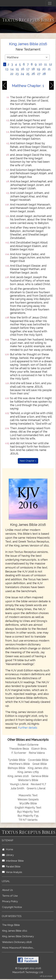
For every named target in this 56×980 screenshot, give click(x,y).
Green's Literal (36, 788)
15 (17, 69)
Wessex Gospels (28, 799)
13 (7, 69)
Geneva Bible (40, 776)
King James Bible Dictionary (18, 936)
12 (51, 64)
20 (44, 69)
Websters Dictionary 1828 (17, 942)
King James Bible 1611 (15, 931)
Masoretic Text (28, 795)
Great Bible (40, 764)
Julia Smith (18, 788)
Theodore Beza (19, 749)
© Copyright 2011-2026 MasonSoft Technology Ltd (28, 970)
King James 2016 (18, 776)
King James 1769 (28, 772)
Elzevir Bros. (39, 749)
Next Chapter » (28, 461)
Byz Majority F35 (28, 816)
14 (12, 69)
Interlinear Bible (13, 861)
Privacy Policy (10, 901)
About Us (7, 890)
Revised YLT (39, 784)
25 (28, 74)
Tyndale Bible (17, 760)
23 (17, 74)
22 (12, 74)
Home (8, 849)
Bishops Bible (17, 768)
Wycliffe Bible (28, 803)
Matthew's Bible (20, 764)
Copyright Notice (12, 907)
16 (23, 69)
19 (38, 69)
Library (8, 855)
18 (33, 69)
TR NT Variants (28, 820)
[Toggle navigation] (50, 3)
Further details (28, 728)
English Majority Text (28, 808)
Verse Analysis (12, 872)
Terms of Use (10, 896)
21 (49, 69)
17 (28, 69)
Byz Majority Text (28, 812)
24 (22, 74)
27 (39, 74)
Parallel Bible (11, 866)
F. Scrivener (19, 753)
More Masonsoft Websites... (18, 948)
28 (44, 74)
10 (40, 64)
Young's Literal (19, 784)
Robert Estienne (28, 745)
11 (46, 64)
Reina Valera (37, 753)
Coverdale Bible (38, 760)
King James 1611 (38, 768)
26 (33, 74)
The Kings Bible (11, 925)
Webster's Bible (28, 780)
